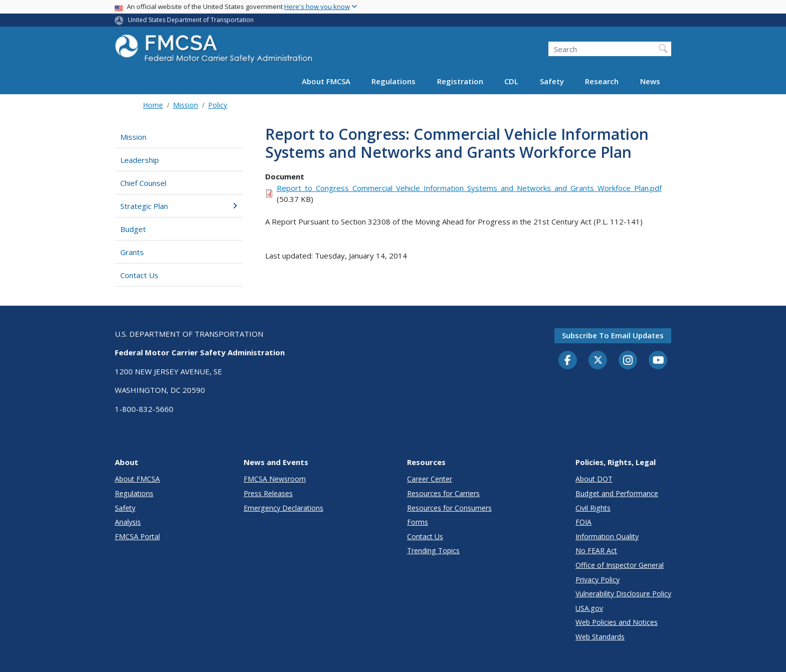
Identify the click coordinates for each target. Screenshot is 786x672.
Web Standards (600, 637)
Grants (132, 252)
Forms (418, 522)
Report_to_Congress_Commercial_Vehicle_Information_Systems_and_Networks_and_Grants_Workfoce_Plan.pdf (469, 188)
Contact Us (139, 275)
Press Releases (268, 493)
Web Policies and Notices (617, 622)
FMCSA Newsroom (275, 479)
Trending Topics (433, 550)
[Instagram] (628, 361)
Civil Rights (593, 508)
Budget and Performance (617, 493)
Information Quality (607, 536)
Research (602, 81)
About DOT (594, 479)
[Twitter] (598, 360)
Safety (552, 81)
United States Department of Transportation (191, 20)
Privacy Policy (598, 580)
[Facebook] (568, 361)
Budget (133, 229)
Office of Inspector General (620, 565)
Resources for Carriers (443, 493)
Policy (218, 105)
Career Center (430, 479)
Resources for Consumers (449, 508)
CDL (511, 81)
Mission (185, 105)
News (650, 81)
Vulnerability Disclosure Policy (623, 594)
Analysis (128, 522)
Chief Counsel (143, 183)
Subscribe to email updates (613, 335)
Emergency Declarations (283, 508)
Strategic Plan (179, 206)
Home (153, 105)
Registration (460, 81)
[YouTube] (658, 361)
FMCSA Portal (137, 536)
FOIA (583, 522)
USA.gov (589, 608)
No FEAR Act (596, 550)
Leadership (140, 160)
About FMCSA (326, 81)
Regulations (394, 81)
